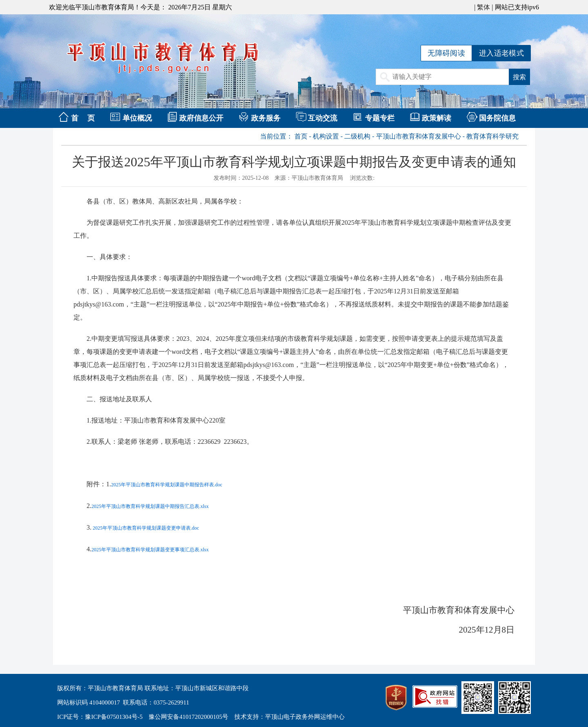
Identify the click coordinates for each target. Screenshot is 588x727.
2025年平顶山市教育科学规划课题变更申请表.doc (145, 528)
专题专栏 (380, 118)
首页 (301, 136)
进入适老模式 (501, 53)
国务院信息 (497, 118)
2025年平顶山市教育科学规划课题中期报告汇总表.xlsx (150, 506)
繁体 (483, 7)
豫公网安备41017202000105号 (188, 717)
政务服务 (266, 118)
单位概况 (137, 118)
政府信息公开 (201, 118)
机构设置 (326, 136)
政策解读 (437, 118)
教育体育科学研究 (492, 136)
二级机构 (357, 136)
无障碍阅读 (446, 53)
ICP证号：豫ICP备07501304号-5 (100, 717)
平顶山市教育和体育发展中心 (419, 136)
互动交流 (323, 118)
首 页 (83, 118)
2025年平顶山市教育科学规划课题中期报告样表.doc (167, 485)
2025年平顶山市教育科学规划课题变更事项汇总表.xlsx (150, 550)
